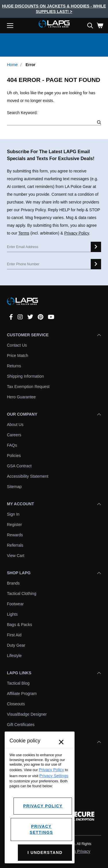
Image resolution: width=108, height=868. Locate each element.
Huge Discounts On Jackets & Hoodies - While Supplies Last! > (54, 9)
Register (14, 525)
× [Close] (61, 742)
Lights (12, 614)
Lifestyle (14, 656)
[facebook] (11, 317)
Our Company (54, 414)
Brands (13, 583)
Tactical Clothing (22, 594)
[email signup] (96, 247)
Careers (14, 435)
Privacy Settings (54, 776)
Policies (14, 456)
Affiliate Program (22, 694)
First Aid (14, 635)
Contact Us (17, 345)
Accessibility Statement (28, 476)
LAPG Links (54, 673)
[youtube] (51, 317)
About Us (15, 425)
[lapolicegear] (54, 25)
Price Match (18, 356)
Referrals (15, 545)
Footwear (15, 604)
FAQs (12, 445)
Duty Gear (16, 645)
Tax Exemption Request (28, 387)
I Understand (45, 852)
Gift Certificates (21, 725)
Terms (24, 233)
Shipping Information (25, 376)
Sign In (13, 514)
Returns (14, 366)
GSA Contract (19, 466)
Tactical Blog (18, 683)
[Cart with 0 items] (100, 26)
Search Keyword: (22, 113)
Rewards (15, 535)
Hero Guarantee (21, 397)
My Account (54, 504)
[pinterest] (40, 317)
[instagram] (20, 317)
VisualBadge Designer (27, 714)
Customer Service (54, 335)
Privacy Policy (77, 233)
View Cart (16, 556)
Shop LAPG (54, 573)
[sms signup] (96, 264)
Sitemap (14, 487)
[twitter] (30, 317)
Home (12, 65)
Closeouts (16, 704)
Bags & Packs (19, 625)
